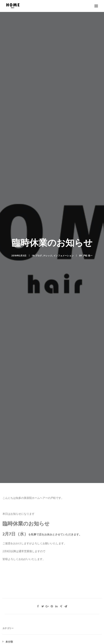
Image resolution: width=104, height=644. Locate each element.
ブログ (39, 256)
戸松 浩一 (88, 256)
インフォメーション (64, 256)
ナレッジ (48, 256)
